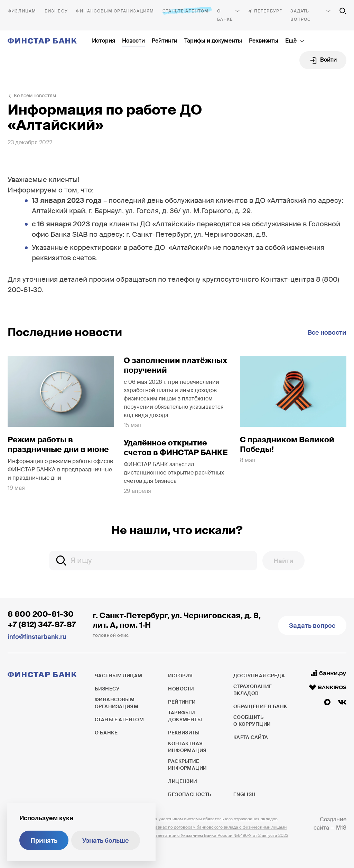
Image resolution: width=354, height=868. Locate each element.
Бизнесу (56, 11)
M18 (341, 828)
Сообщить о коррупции (252, 721)
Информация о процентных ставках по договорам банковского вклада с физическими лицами (191, 827)
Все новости (327, 333)
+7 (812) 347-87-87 (42, 625)
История (104, 41)
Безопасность (189, 794)
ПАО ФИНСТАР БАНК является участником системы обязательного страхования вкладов (186, 819)
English (244, 794)
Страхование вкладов (253, 690)
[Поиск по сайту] (343, 11)
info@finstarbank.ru (37, 637)
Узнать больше (106, 841)
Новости (133, 41)
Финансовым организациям (115, 11)
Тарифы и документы (213, 41)
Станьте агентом (186, 11)
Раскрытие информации (187, 765)
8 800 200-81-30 (41, 614)
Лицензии (182, 781)
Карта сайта (251, 737)
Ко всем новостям (35, 96)
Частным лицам (22, 11)
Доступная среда (259, 676)
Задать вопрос (301, 15)
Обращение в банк (260, 706)
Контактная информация (187, 747)
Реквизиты (264, 41)
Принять (44, 841)
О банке (225, 15)
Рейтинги (165, 41)
